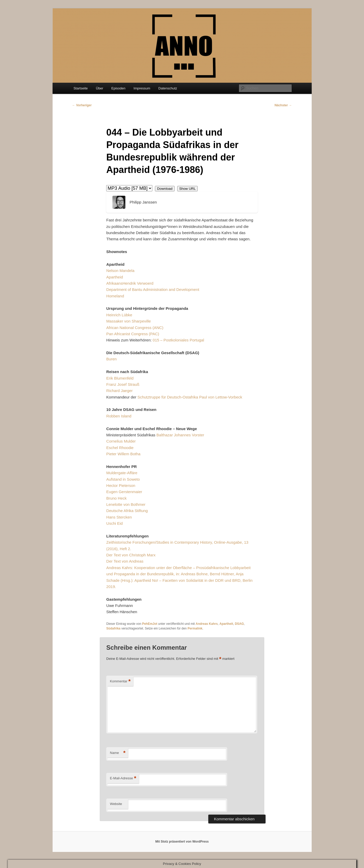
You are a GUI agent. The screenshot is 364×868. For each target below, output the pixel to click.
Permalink (195, 628)
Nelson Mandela (120, 271)
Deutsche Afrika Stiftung (127, 511)
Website (116, 804)
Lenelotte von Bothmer (126, 504)
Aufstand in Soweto (123, 479)
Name (118, 753)
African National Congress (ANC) (135, 328)
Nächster (283, 105)
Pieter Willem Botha (123, 454)
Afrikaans (114, 283)
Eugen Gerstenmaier (124, 492)
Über (99, 88)
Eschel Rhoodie (120, 448)
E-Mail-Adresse (123, 778)
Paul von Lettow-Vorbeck (221, 397)
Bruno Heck (116, 498)
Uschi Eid (114, 523)
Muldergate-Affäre (122, 473)
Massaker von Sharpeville (129, 321)
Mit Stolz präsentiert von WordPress (182, 842)
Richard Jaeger (119, 391)
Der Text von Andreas (125, 561)
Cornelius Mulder (121, 441)
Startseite (81, 88)
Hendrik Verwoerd (138, 283)
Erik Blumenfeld (120, 378)
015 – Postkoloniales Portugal (178, 340)
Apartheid (115, 277)
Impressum (142, 88)
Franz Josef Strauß (123, 384)
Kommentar (120, 681)
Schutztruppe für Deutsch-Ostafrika (168, 397)
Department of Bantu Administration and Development (153, 289)
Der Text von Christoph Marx (131, 555)
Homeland (115, 296)
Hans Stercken (119, 517)
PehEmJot (150, 624)
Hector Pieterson (121, 485)
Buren (111, 359)
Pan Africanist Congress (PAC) (133, 334)
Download (165, 189)
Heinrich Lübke (119, 315)
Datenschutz (168, 88)
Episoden (118, 88)
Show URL (188, 189)
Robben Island (119, 416)
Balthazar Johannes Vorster (180, 435)
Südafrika (113, 628)
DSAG (239, 624)
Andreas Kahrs (207, 624)
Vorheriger (82, 105)
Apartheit (226, 624)
